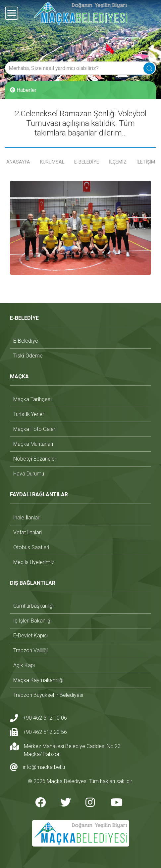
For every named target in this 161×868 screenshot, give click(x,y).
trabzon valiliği (30, 650)
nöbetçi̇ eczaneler (35, 459)
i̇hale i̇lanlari (27, 518)
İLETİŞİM (146, 162)
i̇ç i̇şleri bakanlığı (32, 621)
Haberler (23, 90)
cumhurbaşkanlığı (33, 606)
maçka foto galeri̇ (35, 429)
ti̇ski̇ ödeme (28, 356)
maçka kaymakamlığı (38, 680)
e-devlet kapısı (30, 636)
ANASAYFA (18, 162)
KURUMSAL (52, 162)
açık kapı (24, 665)
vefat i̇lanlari (27, 532)
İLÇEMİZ (118, 162)
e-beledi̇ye (26, 341)
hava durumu (29, 474)
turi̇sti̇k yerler (29, 414)
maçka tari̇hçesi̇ (32, 399)
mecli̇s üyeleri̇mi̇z (34, 562)
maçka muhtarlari (33, 444)
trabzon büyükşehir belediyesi (48, 695)
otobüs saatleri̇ (31, 547)
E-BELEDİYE (87, 162)
